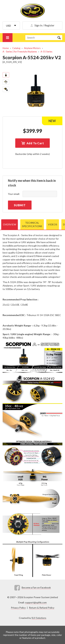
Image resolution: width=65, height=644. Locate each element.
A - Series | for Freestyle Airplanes (20, 52)
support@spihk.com (36, 602)
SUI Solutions (39, 618)
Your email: (14, 194)
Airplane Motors (32, 48)
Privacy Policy (18, 608)
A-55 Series (46, 52)
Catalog (16, 48)
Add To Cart (35, 143)
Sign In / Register (44, 25)
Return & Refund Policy (42, 608)
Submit (20, 205)
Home (6, 48)
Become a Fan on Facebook (36, 587)
